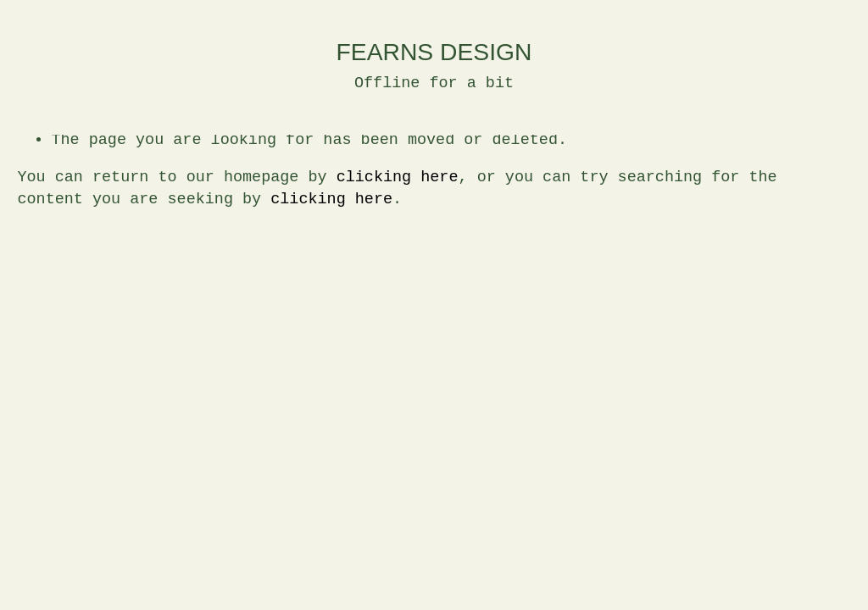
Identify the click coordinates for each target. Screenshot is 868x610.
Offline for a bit (434, 83)
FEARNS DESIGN (434, 52)
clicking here (398, 177)
